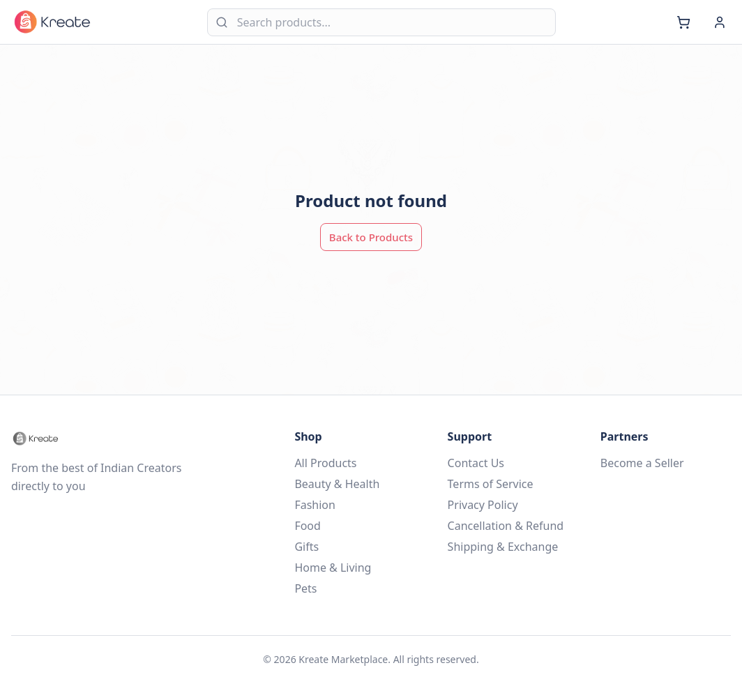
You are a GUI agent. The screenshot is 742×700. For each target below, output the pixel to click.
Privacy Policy (483, 505)
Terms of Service (491, 484)
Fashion (315, 505)
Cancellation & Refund (506, 526)
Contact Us (476, 463)
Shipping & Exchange (503, 547)
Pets (305, 588)
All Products (325, 463)
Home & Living (333, 568)
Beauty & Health (337, 484)
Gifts (306, 547)
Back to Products (371, 237)
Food (308, 526)
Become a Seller (642, 463)
